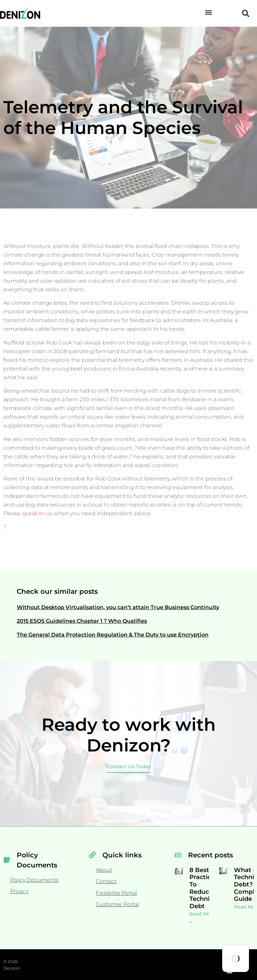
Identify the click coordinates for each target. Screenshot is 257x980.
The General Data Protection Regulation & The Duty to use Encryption (113, 635)
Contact (106, 881)
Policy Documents (34, 880)
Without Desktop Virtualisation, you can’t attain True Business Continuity (118, 607)
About (104, 870)
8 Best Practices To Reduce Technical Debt (204, 888)
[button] (209, 12)
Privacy (19, 891)
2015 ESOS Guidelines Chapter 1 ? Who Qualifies (82, 621)
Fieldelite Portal (116, 893)
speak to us (37, 513)
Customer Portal (117, 904)
